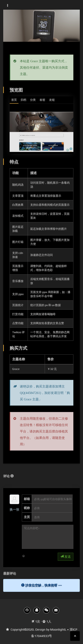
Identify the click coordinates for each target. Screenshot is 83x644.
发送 (66, 557)
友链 (52, 100)
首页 (14, 100)
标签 (43, 100)
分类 (33, 100)
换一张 (14, 509)
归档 (23, 100)
